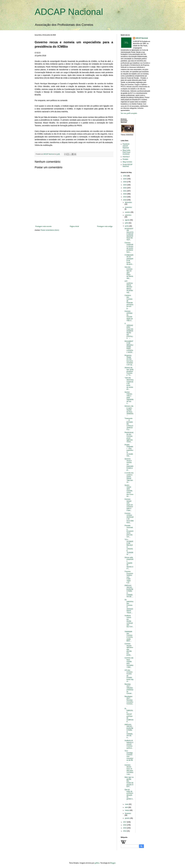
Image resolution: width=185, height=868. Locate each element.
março (127, 810)
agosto (128, 220)
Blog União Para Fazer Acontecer (126, 152)
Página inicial (74, 226)
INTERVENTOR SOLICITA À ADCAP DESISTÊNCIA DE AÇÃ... (129, 234)
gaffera (97, 863)
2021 (125, 191)
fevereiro (128, 813)
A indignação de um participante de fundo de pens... (129, 260)
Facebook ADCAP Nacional (126, 146)
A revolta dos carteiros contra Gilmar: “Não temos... (129, 478)
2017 (125, 822)
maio (127, 804)
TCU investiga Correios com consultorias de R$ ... (129, 756)
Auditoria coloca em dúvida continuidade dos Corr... (129, 622)
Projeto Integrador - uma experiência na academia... (129, 450)
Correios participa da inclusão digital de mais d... (129, 316)
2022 (125, 188)
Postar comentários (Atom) (50, 230)
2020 (125, 194)
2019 (125, 197)
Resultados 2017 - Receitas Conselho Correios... (129, 701)
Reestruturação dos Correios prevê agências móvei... (129, 437)
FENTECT (126, 157)
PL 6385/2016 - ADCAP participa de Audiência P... (129, 715)
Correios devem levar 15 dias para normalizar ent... (129, 770)
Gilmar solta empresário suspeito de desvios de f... (129, 563)
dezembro (128, 202)
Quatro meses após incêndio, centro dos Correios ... (129, 491)
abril (127, 807)
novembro (128, 207)
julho (127, 223)
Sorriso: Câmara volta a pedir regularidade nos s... (129, 398)
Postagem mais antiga (105, 226)
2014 (125, 831)
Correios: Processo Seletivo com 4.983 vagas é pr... (129, 577)
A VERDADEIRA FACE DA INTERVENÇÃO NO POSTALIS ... (129, 331)
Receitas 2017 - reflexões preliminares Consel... (129, 689)
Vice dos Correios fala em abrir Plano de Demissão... (129, 273)
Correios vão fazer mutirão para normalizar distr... (129, 662)
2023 (125, 185)
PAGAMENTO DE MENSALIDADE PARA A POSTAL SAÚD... (129, 347)
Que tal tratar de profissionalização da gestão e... (129, 795)
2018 (125, 200)
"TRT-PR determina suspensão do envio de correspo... (129, 384)
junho (127, 226)
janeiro (128, 818)
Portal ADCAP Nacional (128, 165)
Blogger (113, 863)
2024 (125, 182)
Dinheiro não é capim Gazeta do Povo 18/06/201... (129, 411)
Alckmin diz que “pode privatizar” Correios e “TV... (129, 371)
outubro (128, 212)
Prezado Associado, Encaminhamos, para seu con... (129, 531)
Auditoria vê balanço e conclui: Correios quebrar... (129, 744)
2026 (125, 176)
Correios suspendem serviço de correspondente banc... (129, 247)
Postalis (125, 159)
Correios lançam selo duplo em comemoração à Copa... (129, 505)
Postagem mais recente (43, 226)
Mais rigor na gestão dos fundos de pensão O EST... (129, 782)
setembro (128, 215)
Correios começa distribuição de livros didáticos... (129, 518)
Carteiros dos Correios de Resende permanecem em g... (129, 302)
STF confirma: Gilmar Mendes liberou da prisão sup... (129, 287)
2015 (125, 828)
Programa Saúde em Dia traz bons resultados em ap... (129, 360)
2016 (125, 825)
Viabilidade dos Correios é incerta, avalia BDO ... (129, 636)
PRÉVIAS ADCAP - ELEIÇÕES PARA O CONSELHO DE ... (129, 591)
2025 (125, 179)
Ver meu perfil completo (129, 113)
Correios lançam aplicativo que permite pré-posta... (129, 649)
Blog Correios (127, 162)
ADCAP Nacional (69, 12)
